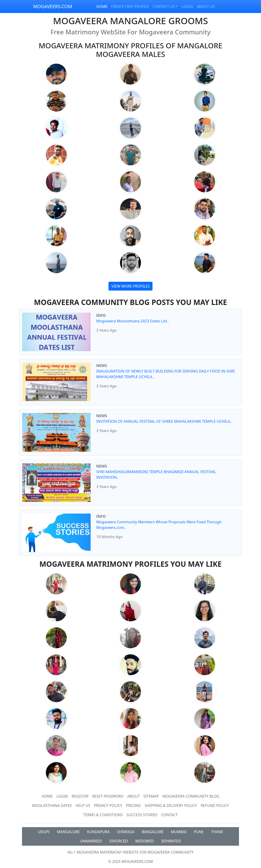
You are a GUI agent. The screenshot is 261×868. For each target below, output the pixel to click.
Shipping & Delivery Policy (171, 806)
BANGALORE (153, 832)
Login (62, 796)
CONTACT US (164, 7)
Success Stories (142, 815)
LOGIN (187, 7)
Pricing (134, 806)
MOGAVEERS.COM (53, 6)
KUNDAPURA (98, 832)
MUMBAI (179, 832)
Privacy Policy (108, 806)
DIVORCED (119, 841)
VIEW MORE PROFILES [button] (131, 286)
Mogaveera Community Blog (191, 796)
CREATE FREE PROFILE (130, 7)
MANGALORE (68, 832)
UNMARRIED (91, 841)
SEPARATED (171, 841)
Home (47, 796)
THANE (217, 832)
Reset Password (108, 796)
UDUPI (44, 832)
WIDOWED (145, 841)
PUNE (199, 832)
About (134, 796)
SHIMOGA (126, 832)
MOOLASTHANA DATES (52, 806)
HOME (102, 7)
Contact (170, 815)
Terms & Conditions (103, 815)
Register (80, 796)
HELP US (83, 806)
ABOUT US (206, 7)
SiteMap (151, 796)
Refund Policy (215, 806)
